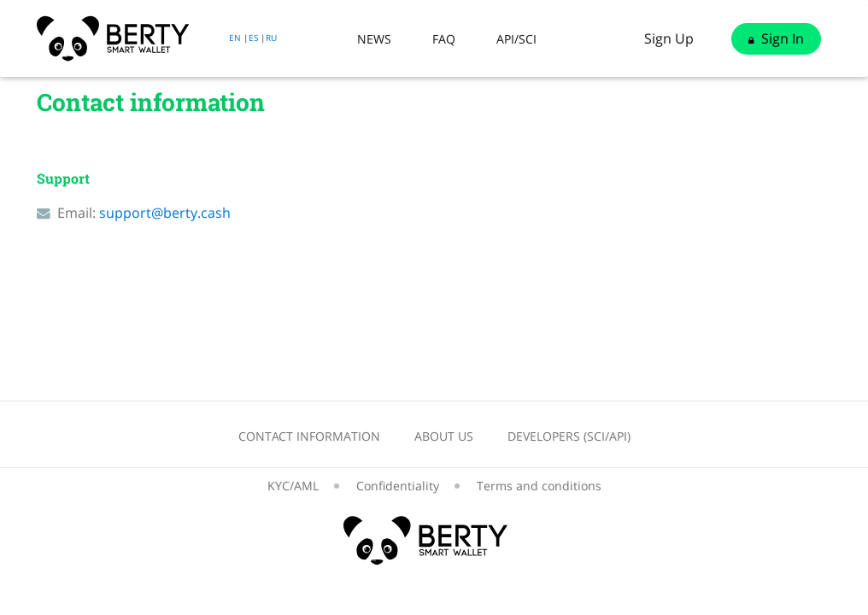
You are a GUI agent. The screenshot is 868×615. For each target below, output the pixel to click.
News (374, 39)
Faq (444, 39)
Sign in (776, 38)
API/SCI (516, 39)
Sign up (669, 38)
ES (253, 38)
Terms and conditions (539, 486)
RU (271, 38)
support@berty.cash (165, 213)
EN (235, 38)
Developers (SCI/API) (569, 436)
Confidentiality (398, 486)
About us (444, 436)
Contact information (309, 436)
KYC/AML (293, 486)
